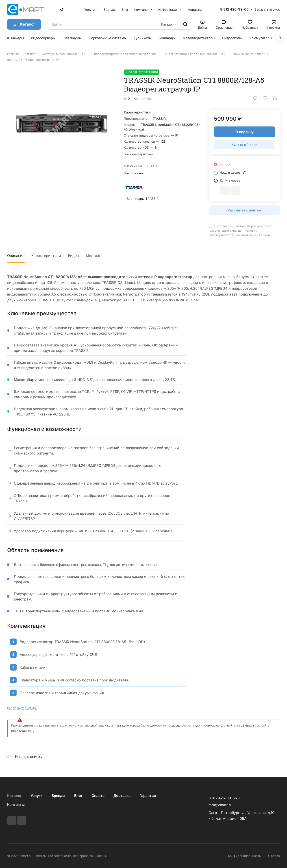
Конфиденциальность (245, 856)
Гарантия (148, 796)
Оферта (274, 856)
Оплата (98, 796)
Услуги (37, 796)
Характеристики (46, 256)
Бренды (58, 796)
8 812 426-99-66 (234, 9)
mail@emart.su (220, 805)
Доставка (122, 796)
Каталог (14, 796)
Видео (73, 256)
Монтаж (93, 256)
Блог (78, 796)
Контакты (16, 805)
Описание (16, 256)
